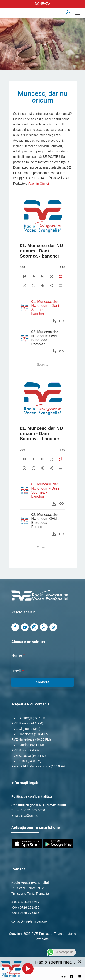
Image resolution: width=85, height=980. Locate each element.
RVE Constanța (22, 734)
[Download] (54, 321)
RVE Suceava (21, 756)
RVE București (22, 718)
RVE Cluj (18, 729)
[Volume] (43, 285)
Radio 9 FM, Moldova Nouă (31, 766)
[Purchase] (61, 321)
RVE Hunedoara (23, 739)
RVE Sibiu (19, 750)
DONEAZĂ (43, 4)
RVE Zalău (19, 761)
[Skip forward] (34, 285)
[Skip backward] (24, 285)
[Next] (43, 276)
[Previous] (24, 276)
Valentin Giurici (38, 184)
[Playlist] (61, 285)
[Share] (52, 285)
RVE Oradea (20, 745)
